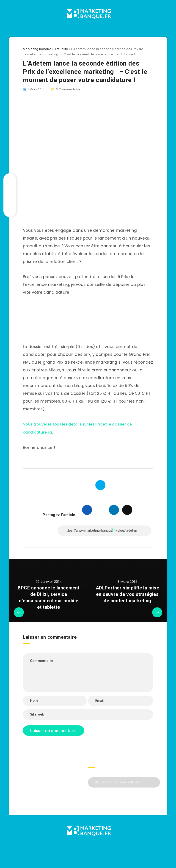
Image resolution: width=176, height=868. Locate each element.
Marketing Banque (37, 49)
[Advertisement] (88, 135)
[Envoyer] (155, 781)
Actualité (61, 49)
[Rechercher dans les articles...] (124, 782)
